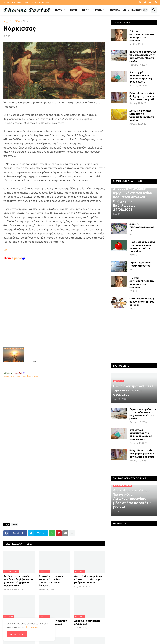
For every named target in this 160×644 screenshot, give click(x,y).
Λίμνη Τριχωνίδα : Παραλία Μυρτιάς (140, 264)
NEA (85, 10)
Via (5, 250)
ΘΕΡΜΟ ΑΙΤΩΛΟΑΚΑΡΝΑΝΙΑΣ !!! (142, 227)
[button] (145, 10)
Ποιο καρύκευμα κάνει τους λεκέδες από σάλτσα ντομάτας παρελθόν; (143, 247)
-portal (14, 258)
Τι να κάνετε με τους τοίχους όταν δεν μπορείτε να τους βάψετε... (51, 581)
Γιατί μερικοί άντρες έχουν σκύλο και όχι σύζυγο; (142, 302)
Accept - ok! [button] (17, 634)
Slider (26, 21)
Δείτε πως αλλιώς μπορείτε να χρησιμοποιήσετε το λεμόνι (142, 115)
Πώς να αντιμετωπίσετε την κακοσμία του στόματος (142, 36)
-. (15, 373)
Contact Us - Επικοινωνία (36, 2)
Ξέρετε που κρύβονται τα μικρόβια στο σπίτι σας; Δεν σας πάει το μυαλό (143, 56)
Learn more (33, 627)
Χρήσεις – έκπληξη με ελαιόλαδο (87, 622)
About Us (16, 2)
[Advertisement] (62, 311)
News (59, 10)
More (99, 10)
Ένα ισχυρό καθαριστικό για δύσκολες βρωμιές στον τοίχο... (141, 77)
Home (6, 2)
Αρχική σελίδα (12, 21)
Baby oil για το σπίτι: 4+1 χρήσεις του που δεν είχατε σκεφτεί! (142, 96)
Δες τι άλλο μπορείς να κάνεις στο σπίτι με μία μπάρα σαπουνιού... (88, 579)
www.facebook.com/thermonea (54, 416)
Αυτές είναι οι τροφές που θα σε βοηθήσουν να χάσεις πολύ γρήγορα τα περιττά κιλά (18, 581)
